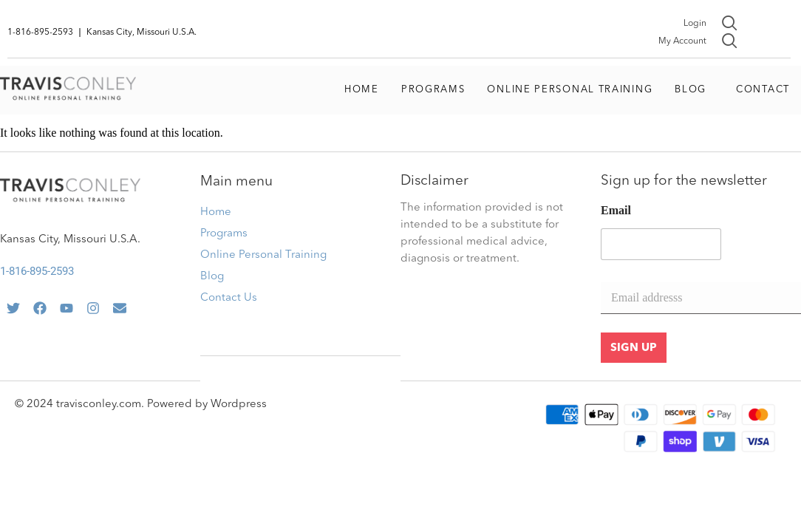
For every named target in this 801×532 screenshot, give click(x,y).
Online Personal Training (570, 90)
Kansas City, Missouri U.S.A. (70, 240)
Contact (763, 90)
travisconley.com (99, 405)
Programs (433, 90)
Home (362, 90)
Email (616, 210)
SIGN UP (634, 348)
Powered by (179, 405)
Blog (691, 90)
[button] (694, 90)
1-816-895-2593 (37, 271)
